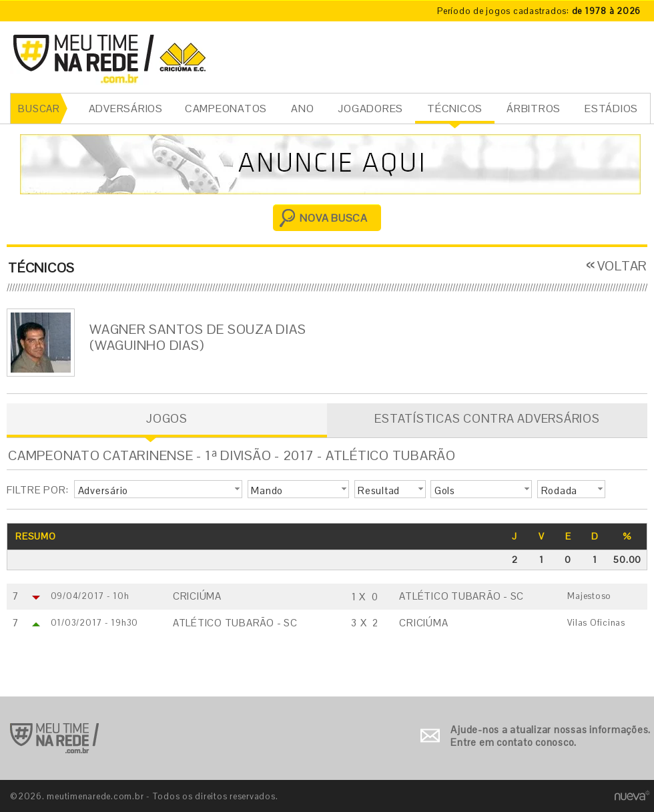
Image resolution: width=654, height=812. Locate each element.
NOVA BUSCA (334, 218)
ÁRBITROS (534, 109)
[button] (158, 489)
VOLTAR (623, 266)
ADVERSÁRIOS (126, 109)
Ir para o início (54, 738)
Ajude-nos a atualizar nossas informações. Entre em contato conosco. (551, 736)
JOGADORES (370, 109)
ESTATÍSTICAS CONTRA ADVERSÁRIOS (487, 418)
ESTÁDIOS (611, 109)
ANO (302, 109)
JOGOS (167, 418)
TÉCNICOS (455, 109)
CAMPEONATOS (226, 109)
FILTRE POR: (37, 490)
